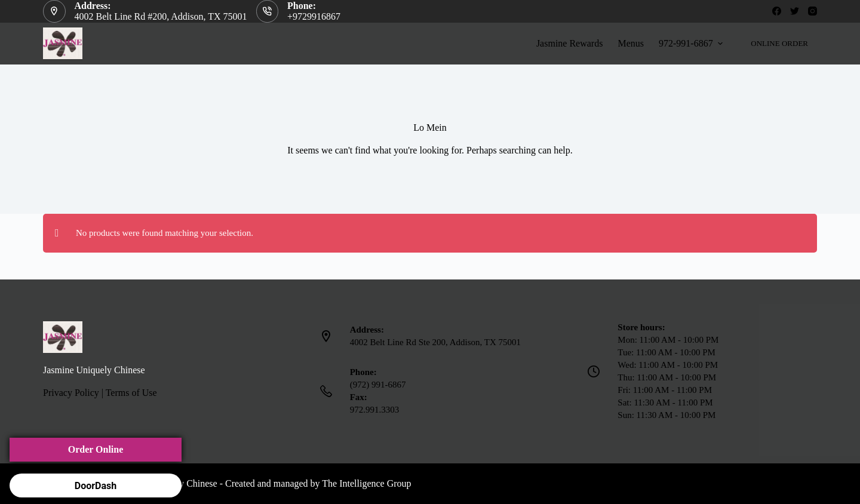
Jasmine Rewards (570, 43)
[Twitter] (795, 11)
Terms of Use (131, 393)
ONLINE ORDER (779, 43)
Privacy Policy (71, 393)
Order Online (96, 449)
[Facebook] (777, 11)
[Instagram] (813, 11)
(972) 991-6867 (378, 385)
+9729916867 (314, 16)
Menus (631, 43)
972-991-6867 (692, 44)
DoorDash (96, 486)
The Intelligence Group (366, 483)
